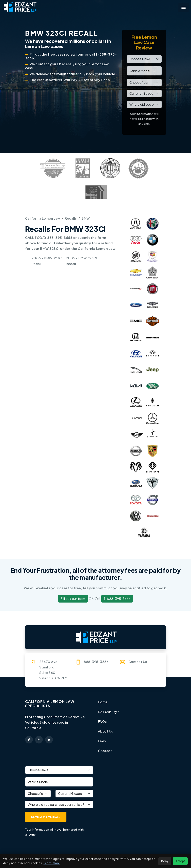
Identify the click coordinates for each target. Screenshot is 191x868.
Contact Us (138, 662)
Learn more (52, 863)
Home (103, 702)
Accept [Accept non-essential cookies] (180, 861)
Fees (102, 740)
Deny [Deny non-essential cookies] (165, 861)
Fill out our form (73, 599)
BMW (86, 218)
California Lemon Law (43, 218)
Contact (105, 750)
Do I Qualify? (109, 712)
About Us (106, 731)
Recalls (71, 218)
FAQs (102, 721)
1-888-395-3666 (117, 599)
